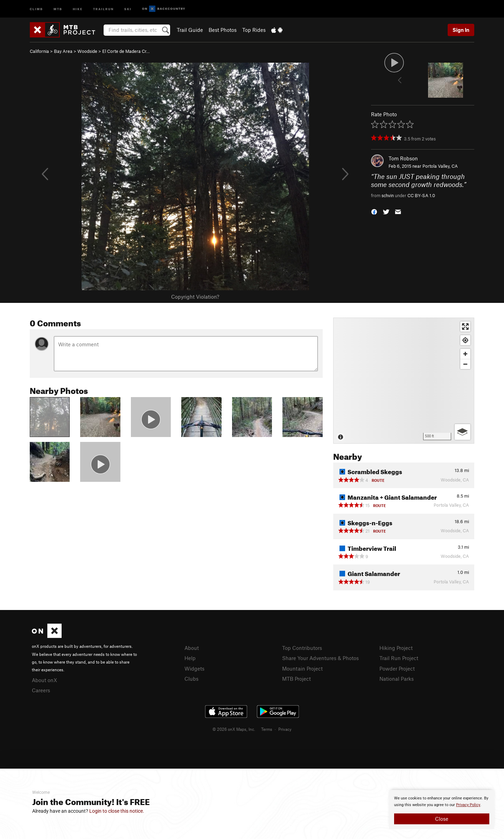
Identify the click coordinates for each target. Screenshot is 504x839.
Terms (267, 729)
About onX (44, 680)
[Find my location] (465, 340)
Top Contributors (302, 648)
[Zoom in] (465, 354)
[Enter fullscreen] (465, 327)
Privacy (285, 729)
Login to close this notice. (117, 811)
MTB (58, 9)
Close (442, 819)
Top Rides (254, 30)
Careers (41, 690)
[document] (442, 810)
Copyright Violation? (195, 297)
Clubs (191, 679)
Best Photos (223, 30)
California (39, 51)
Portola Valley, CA (440, 166)
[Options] (463, 432)
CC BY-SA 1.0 (421, 195)
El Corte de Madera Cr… (126, 51)
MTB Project (296, 679)
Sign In (461, 30)
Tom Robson (403, 158)
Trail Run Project (399, 658)
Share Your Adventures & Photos (320, 658)
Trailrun (103, 9)
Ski (128, 9)
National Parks (397, 679)
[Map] (404, 381)
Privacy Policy (468, 805)
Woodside (87, 51)
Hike (78, 9)
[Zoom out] (465, 364)
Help (190, 658)
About (192, 648)
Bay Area (63, 51)
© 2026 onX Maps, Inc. (234, 729)
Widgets (194, 668)
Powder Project (397, 668)
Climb (36, 9)
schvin (388, 195)
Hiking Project (396, 648)
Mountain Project (302, 668)
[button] (374, 211)
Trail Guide (190, 30)
